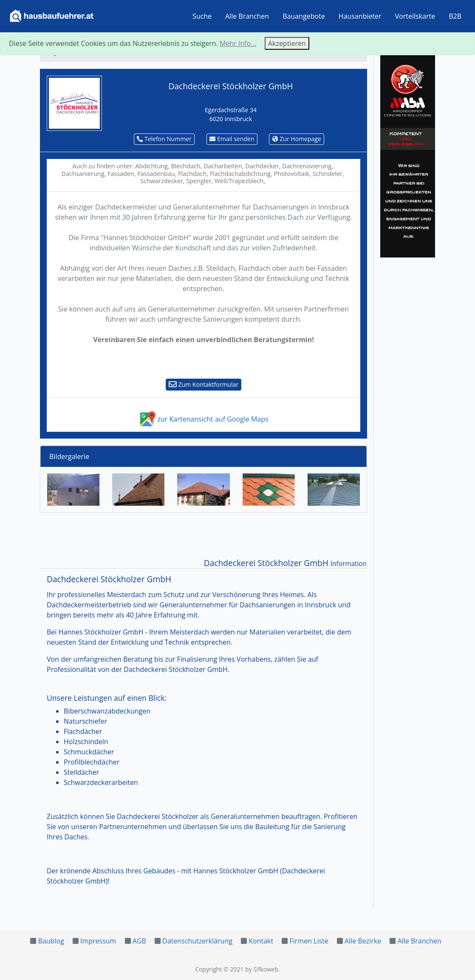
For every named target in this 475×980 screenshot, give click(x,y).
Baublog (51, 941)
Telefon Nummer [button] (164, 139)
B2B (455, 16)
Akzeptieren (287, 43)
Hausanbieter (360, 16)
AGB (139, 941)
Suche (202, 16)
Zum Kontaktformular (204, 384)
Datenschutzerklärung (197, 941)
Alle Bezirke (363, 941)
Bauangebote (304, 16)
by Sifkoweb (262, 969)
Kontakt (261, 941)
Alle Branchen (247, 16)
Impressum (98, 941)
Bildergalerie (69, 456)
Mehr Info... (238, 43)
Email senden (232, 139)
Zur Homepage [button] (297, 139)
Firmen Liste (309, 941)
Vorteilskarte (415, 16)
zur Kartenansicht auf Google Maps (203, 419)
